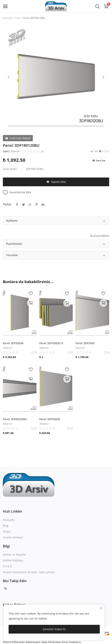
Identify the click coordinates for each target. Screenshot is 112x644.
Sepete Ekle (56, 182)
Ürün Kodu (10, 169)
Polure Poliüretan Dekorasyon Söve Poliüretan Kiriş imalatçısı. (42, 642)
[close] (101, 608)
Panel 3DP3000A (13, 343)
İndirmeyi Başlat (18, 138)
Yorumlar (56, 256)
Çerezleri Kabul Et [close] (54, 629)
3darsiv (15, 151)
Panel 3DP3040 (85, 343)
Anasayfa (8, 18)
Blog (6, 526)
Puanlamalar (56, 244)
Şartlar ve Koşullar (15, 554)
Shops (7, 532)
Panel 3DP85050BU (15, 419)
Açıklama (56, 221)
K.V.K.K (7, 566)
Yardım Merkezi (13, 537)
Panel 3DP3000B (50, 419)
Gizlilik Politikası (13, 560)
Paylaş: (7, 204)
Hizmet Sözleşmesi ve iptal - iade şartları (29, 572)
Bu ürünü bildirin (100, 235)
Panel (18, 18)
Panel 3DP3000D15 (51, 343)
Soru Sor (99, 161)
